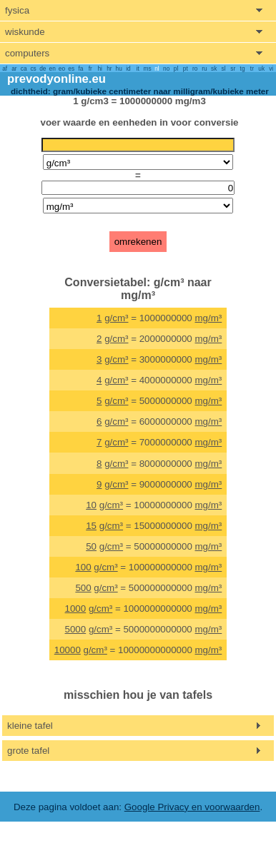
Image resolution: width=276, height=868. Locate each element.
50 (91, 546)
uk (261, 69)
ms (148, 69)
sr (233, 69)
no (166, 69)
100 (83, 567)
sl (223, 69)
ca (24, 69)
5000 (76, 629)
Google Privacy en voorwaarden (192, 807)
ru (204, 69)
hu (119, 69)
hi (99, 69)
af (5, 69)
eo (62, 69)
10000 (68, 650)
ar (14, 69)
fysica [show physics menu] (17, 10)
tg (243, 69)
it (138, 69)
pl (176, 69)
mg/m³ (209, 318)
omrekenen (138, 242)
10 (91, 505)
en (53, 69)
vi (271, 69)
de (43, 69)
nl (157, 69)
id (128, 69)
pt (186, 69)
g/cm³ (116, 318)
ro (195, 69)
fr (90, 69)
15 (91, 526)
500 (83, 588)
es (71, 69)
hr (109, 69)
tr (252, 69)
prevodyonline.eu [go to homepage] (56, 79)
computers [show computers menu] (27, 53)
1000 (76, 609)
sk (214, 69)
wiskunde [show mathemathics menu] (25, 32)
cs (33, 69)
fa (81, 69)
